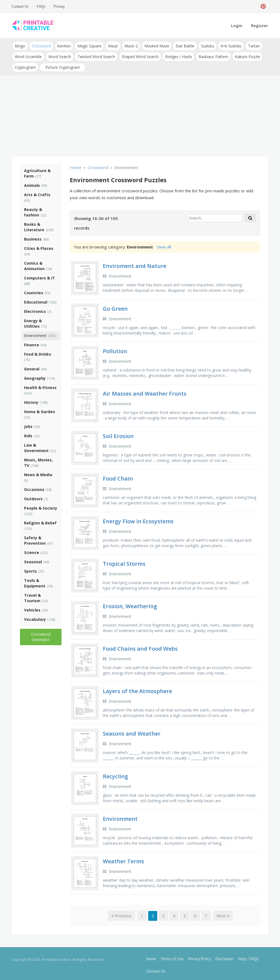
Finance (32, 342)
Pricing (59, 6)
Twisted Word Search (95, 55)
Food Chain (118, 476)
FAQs (41, 6)
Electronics (35, 309)
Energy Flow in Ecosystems (138, 518)
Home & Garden (40, 409)
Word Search (59, 55)
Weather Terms (123, 859)
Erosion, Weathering (130, 604)
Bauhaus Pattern (211, 55)
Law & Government (36, 445)
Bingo (20, 45)
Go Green (115, 306)
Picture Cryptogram (62, 65)
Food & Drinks (38, 352)
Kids (28, 433)
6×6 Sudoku (226, 45)
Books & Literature (34, 225)
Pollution (115, 349)
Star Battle (181, 45)
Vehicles (32, 608)
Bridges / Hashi (176, 55)
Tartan (249, 45)
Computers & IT (40, 275)
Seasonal (33, 559)
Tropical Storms (124, 561)
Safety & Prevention (35, 538)
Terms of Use (172, 956)
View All (164, 244)
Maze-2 (128, 45)
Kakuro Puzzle (244, 55)
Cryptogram (25, 65)
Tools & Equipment (35, 581)
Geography (35, 376)
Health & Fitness (40, 385)
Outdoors (33, 496)
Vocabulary (35, 617)
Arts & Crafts (37, 192)
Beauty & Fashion (33, 210)
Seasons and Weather (132, 731)
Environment (35, 333)
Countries (34, 290)
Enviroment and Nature (135, 263)
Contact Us (20, 6)
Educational (36, 300)
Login (237, 25)
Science (32, 550)
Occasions (34, 487)
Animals (32, 183)
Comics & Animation (34, 263)
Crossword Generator (41, 634)
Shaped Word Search (138, 55)
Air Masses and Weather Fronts (145, 391)
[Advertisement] (140, 114)
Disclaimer (224, 956)
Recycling (115, 774)
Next (223, 913)
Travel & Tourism (32, 595)
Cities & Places (39, 246)
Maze (111, 45)
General (32, 366)
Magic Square (88, 45)
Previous (121, 913)
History (31, 400)
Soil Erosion (118, 434)
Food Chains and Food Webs (140, 646)
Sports (30, 569)
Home (151, 956)
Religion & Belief (40, 520)
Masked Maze (154, 45)
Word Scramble (28, 55)
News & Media (38, 472)
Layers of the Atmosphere (137, 689)
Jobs (28, 424)
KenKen (63, 45)
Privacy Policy (200, 956)
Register (259, 25)
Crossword (40, 45)
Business (33, 237)
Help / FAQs (248, 956)
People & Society (41, 506)
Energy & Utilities (33, 321)
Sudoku (203, 45)
